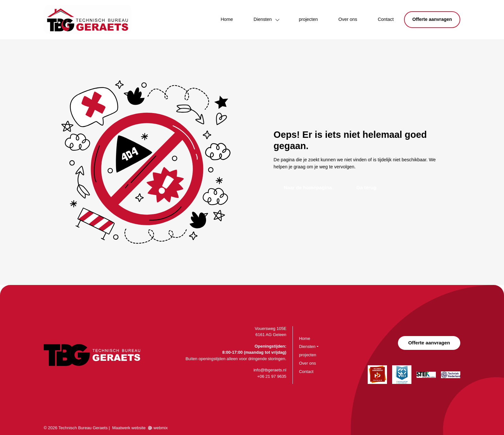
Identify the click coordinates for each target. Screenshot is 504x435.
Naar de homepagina (308, 187)
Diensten (263, 19)
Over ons (348, 19)
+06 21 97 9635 (272, 376)
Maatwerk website (129, 428)
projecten (308, 19)
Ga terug (366, 187)
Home (227, 19)
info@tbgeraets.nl (270, 370)
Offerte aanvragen (432, 19)
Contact (386, 19)
